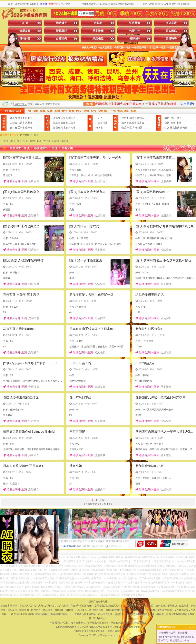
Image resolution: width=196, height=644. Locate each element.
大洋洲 (168, 128)
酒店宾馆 (171, 23)
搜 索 (90, 104)
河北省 (29, 118)
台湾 (179, 118)
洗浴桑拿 (135, 23)
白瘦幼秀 (62, 39)
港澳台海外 (26, 135)
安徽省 (64, 123)
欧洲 (173, 123)
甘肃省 (141, 123)
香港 (167, 118)
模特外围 (25, 39)
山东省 (29, 128)
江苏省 (64, 118)
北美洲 (56, 141)
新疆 (140, 128)
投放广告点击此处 (98, 602)
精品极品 (98, 39)
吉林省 (14, 128)
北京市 (14, 118)
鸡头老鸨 (171, 31)
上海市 (57, 118)
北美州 (176, 128)
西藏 (124, 128)
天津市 (21, 118)
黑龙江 (29, 123)
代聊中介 (135, 31)
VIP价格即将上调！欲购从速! (173, 633)
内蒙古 (21, 123)
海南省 (99, 128)
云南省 (125, 123)
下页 (102, 500)
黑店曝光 (62, 23)
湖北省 (64, 128)
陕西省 (133, 123)
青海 (135, 128)
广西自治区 (102, 123)
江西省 (72, 123)
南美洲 (184, 128)
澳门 (173, 118)
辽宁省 (21, 128)
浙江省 (72, 118)
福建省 (57, 123)
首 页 (25, 23)
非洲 (179, 123)
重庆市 (125, 118)
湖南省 (57, 128)
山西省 (14, 123)
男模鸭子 (171, 39)
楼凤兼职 (62, 31)
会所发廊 (25, 31)
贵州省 (141, 118)
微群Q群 (135, 39)
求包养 (98, 23)
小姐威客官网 (69, 546)
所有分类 (67, 148)
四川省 (133, 118)
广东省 (99, 118)
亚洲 (167, 123)
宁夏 (129, 128)
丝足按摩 (98, 31)
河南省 (72, 128)
